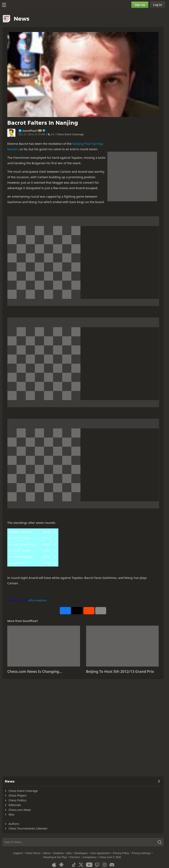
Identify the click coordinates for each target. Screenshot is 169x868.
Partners (75, 857)
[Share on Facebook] (65, 611)
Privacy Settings (141, 853)
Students (59, 853)
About (47, 853)
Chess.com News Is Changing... (35, 671)
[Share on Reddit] (89, 611)
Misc (12, 814)
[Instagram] (105, 865)
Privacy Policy (121, 853)
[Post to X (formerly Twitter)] (77, 611)
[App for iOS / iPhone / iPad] (54, 865)
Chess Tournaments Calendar (28, 828)
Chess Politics (18, 800)
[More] (101, 611)
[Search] (83, 842)
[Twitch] (97, 865)
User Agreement (100, 853)
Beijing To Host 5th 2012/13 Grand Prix (120, 671)
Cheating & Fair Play (55, 857)
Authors (14, 824)
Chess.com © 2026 (110, 857)
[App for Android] (61, 865)
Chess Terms (33, 853)
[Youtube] (89, 865)
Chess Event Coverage (70, 134)
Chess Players (18, 795)
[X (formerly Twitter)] (81, 865)
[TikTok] (74, 865)
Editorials (15, 805)
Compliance (90, 857)
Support (18, 853)
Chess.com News (20, 810)
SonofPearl (30, 131)
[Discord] (112, 865)
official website (37, 600)
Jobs (69, 853)
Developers (81, 853)
